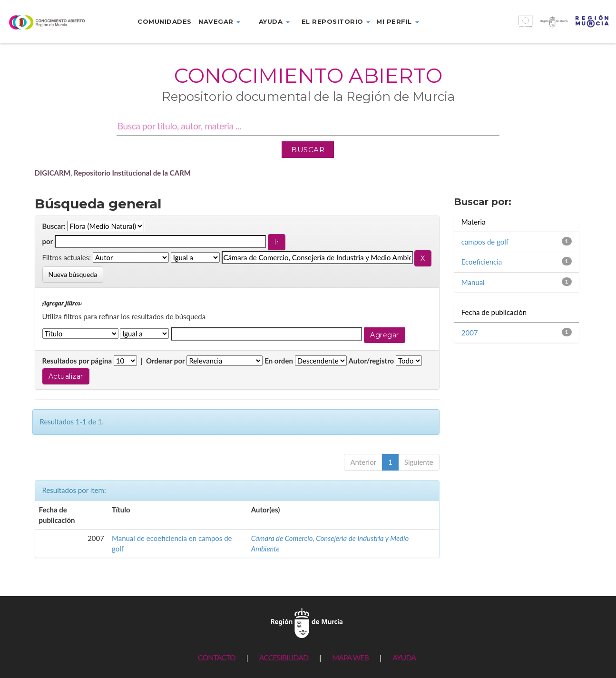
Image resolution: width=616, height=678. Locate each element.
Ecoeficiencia (482, 262)
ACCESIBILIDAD (284, 657)
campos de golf (485, 242)
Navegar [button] (219, 21)
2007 (470, 333)
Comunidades (165, 21)
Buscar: (54, 226)
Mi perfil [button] (397, 21)
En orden (279, 361)
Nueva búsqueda (73, 274)
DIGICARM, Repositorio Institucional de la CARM (113, 173)
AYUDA (404, 657)
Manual (473, 282)
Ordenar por (166, 361)
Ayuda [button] (274, 21)
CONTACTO (217, 657)
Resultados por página (77, 361)
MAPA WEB (350, 657)
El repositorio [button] (336, 21)
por (48, 241)
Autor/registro (372, 361)
